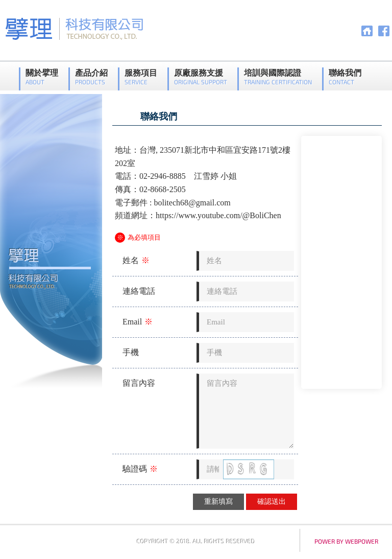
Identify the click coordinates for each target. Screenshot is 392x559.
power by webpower (346, 541)
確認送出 (272, 502)
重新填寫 (218, 502)
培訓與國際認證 (278, 77)
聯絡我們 (345, 77)
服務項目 (141, 77)
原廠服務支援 (201, 77)
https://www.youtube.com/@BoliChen (218, 215)
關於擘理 (42, 77)
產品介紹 (91, 77)
